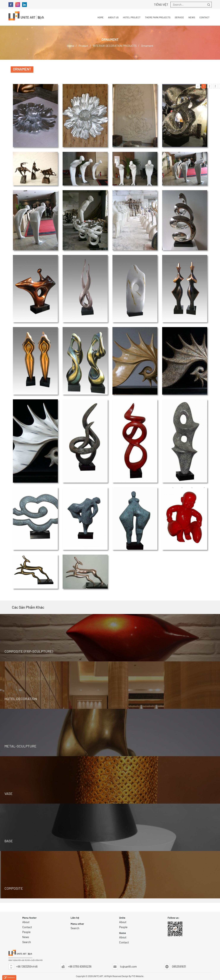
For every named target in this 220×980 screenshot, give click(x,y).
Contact (27, 927)
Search (27, 942)
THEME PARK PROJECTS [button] (158, 17)
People (26, 932)
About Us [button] (113, 17)
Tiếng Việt (159, 5)
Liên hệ (75, 918)
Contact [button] (204, 17)
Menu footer (29, 918)
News (26, 937)
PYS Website (138, 976)
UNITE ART (98, 976)
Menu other (77, 924)
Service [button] (179, 17)
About (26, 922)
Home (123, 933)
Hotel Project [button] (132, 17)
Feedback (9, 978)
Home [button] (101, 17)
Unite (122, 918)
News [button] (192, 17)
